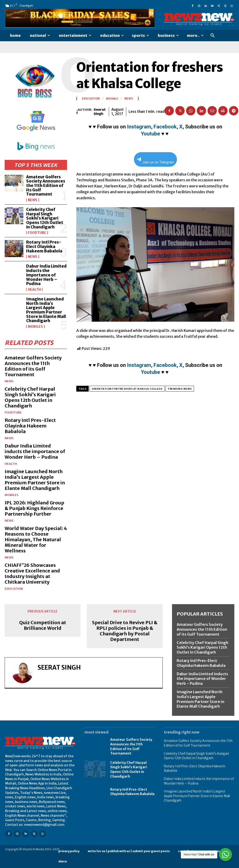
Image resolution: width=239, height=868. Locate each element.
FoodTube (37, 233)
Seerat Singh (100, 112)
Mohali (112, 99)
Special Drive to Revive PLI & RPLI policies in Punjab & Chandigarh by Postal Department (125, 631)
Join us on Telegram (155, 161)
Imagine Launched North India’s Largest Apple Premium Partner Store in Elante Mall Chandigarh (46, 310)
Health (34, 289)
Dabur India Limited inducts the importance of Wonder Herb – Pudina (46, 275)
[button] (213, 36)
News (33, 200)
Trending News (180, 389)
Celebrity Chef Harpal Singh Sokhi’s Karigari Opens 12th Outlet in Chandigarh (45, 218)
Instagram (139, 127)
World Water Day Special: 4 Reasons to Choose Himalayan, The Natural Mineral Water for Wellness (36, 539)
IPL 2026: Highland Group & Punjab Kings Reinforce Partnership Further (34, 508)
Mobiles (35, 327)
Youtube (151, 134)
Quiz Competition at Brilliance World (43, 625)
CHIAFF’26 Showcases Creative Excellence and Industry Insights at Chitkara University (32, 573)
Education (14, 589)
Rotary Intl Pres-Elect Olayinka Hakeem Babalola (44, 246)
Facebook (165, 127)
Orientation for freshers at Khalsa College (127, 389)
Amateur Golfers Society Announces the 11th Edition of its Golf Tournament (46, 186)
